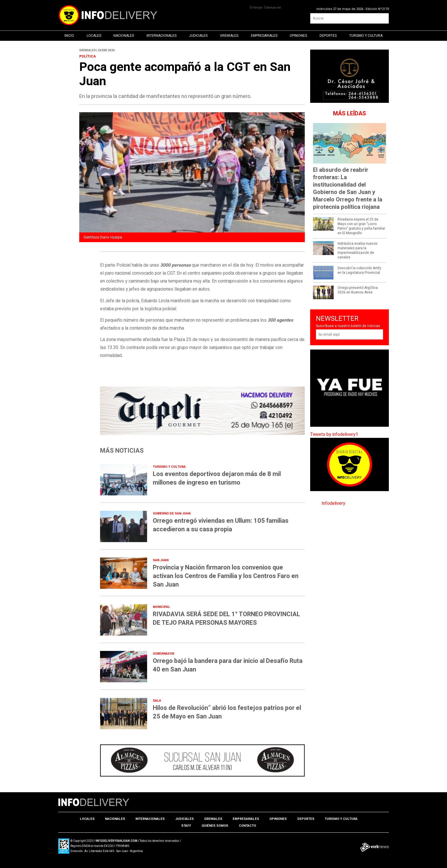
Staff (186, 826)
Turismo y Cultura (366, 36)
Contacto (247, 826)
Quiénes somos (215, 826)
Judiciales (198, 36)
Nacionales (124, 36)
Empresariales (264, 36)
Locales (94, 36)
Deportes (328, 36)
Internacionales (161, 36)
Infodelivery (333, 503)
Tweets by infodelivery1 (334, 434)
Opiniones (298, 36)
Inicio (69, 36)
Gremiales (229, 36)
